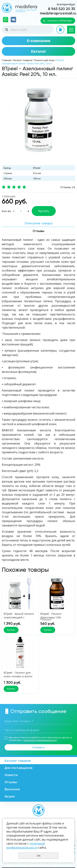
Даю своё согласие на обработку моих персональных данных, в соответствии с (40, 739)
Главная (6, 60)
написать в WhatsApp (59, 20)
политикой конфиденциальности (40, 740)
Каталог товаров (22, 60)
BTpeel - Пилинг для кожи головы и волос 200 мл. (18, 676)
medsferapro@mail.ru (58, 13)
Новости (11, 775)
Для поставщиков (19, 768)
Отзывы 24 (68, 187)
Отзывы (11, 782)
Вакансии (12, 789)
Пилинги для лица (44, 60)
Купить (44, 211)
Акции (10, 796)
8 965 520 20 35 (62, 9)
